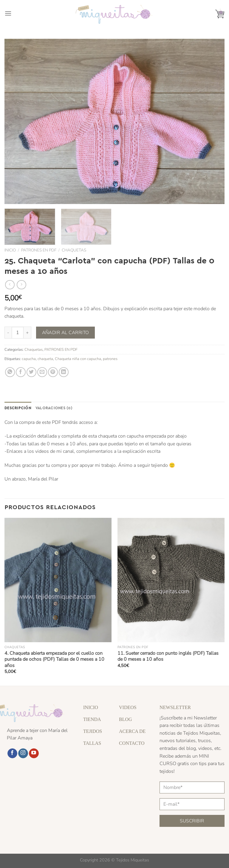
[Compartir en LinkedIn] (64, 372)
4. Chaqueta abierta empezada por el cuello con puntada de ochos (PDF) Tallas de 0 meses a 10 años (54, 660)
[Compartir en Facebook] (21, 372)
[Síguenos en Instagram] (23, 753)
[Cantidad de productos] (18, 333)
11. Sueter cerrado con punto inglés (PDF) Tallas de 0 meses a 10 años (168, 656)
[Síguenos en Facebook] (12, 753)
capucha (29, 359)
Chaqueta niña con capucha (78, 359)
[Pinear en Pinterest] (53, 372)
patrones (110, 359)
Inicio (10, 250)
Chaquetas (74, 250)
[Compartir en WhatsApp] (10, 372)
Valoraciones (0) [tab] (54, 408)
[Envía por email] (42, 372)
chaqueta (45, 359)
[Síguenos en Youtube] (34, 753)
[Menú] (8, 13)
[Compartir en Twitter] (31, 372)
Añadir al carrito (66, 332)
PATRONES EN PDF (39, 250)
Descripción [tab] (18, 408)
